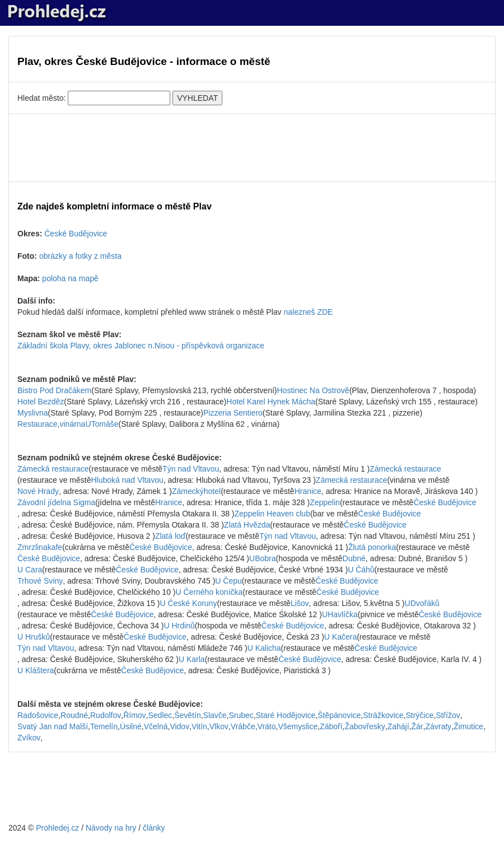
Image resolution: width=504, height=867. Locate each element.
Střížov (448, 715)
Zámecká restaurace (53, 469)
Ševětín (187, 715)
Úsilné (131, 726)
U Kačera (340, 637)
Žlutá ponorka (372, 547)
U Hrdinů (179, 626)
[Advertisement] (252, 148)
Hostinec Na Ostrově (313, 390)
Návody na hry (111, 828)
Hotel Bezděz (41, 402)
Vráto (267, 726)
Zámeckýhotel (196, 491)
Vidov (179, 726)
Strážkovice (383, 715)
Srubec (241, 715)
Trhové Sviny (40, 581)
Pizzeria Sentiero (233, 413)
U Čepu (228, 581)
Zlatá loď (171, 536)
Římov (134, 715)
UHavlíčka (340, 614)
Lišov (300, 603)
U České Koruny (188, 603)
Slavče (215, 715)
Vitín (199, 726)
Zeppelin (325, 502)
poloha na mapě (70, 278)
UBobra (262, 558)
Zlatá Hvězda (247, 525)
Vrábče (243, 726)
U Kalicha (264, 648)
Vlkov (219, 726)
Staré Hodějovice (286, 715)
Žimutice (468, 726)
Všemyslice (298, 726)
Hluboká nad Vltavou (127, 480)
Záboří (331, 726)
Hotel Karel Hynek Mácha (271, 402)
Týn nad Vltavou (191, 469)
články (154, 828)
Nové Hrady (38, 491)
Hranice (308, 491)
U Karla (192, 659)
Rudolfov (106, 715)
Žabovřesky (365, 726)
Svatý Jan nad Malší (53, 726)
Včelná (156, 726)
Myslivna (32, 413)
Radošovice (38, 715)
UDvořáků (422, 603)
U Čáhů (361, 570)
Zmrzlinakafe (40, 547)
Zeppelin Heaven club (272, 514)
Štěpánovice (339, 715)
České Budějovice (76, 234)
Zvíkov (29, 738)
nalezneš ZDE (308, 312)
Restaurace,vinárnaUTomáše (68, 424)
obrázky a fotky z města (80, 256)
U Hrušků (34, 637)
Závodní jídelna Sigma (56, 502)
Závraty (438, 726)
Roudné (74, 715)
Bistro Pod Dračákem (54, 390)
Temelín (104, 726)
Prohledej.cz (57, 828)
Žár (417, 726)
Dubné (354, 558)
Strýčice (419, 715)
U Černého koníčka (209, 592)
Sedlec (160, 715)
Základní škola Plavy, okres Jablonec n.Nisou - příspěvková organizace (141, 346)
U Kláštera (36, 670)
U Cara (30, 570)
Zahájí (398, 726)
